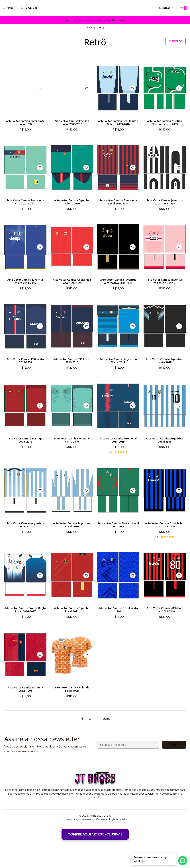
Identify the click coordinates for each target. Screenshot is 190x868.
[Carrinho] (183, 8)
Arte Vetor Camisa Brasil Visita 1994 (118, 625)
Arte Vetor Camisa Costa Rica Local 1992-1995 (72, 287)
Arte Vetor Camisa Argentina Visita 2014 (118, 371)
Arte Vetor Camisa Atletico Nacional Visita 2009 (165, 125)
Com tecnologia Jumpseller (112, 844)
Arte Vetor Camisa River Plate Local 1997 (25, 123)
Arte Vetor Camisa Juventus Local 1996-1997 (165, 202)
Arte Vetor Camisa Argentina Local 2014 (25, 540)
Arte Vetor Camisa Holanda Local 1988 (72, 706)
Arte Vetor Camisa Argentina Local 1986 (165, 453)
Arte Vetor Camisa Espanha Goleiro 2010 (72, 202)
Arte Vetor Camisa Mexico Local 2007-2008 (118, 540)
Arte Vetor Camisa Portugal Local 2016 (25, 453)
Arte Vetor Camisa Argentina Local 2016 (72, 540)
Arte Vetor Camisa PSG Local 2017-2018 (72, 371)
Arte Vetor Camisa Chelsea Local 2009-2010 (72, 123)
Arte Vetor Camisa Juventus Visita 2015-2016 (165, 287)
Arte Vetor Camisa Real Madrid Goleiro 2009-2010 (118, 123)
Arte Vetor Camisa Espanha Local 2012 (72, 625)
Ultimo (107, 743)
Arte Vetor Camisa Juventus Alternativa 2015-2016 (118, 288)
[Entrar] (166, 8)
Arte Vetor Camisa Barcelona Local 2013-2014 (118, 202)
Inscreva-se (152, 769)
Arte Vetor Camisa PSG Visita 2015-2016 (25, 371)
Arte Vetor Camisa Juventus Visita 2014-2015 (25, 287)
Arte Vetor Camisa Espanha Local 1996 (25, 706)
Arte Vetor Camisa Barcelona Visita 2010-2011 (25, 203)
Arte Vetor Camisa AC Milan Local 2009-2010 (165, 625)
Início (89, 28)
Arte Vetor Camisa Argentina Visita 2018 (165, 371)
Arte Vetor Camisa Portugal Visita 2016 (72, 453)
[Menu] (8, 8)
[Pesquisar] (29, 8)
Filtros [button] (175, 41)
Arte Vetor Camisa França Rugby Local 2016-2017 (25, 625)
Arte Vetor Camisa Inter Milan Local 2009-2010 (165, 540)
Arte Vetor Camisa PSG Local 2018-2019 (118, 453)
